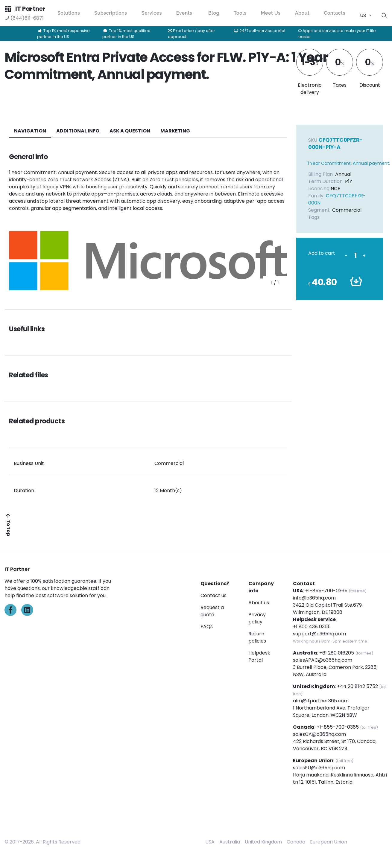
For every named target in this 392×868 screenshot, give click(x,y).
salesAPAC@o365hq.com (323, 660)
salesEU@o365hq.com (319, 768)
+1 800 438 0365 (312, 627)
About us (259, 603)
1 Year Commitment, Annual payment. (349, 163)
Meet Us (271, 13)
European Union (329, 842)
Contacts (335, 13)
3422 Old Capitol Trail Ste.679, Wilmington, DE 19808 (328, 609)
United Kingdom (263, 842)
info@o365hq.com (314, 598)
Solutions (69, 13)
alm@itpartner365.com (321, 701)
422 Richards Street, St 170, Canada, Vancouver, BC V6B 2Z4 (335, 745)
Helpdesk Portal (259, 656)
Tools (240, 13)
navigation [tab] (30, 131)
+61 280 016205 (337, 653)
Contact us (214, 595)
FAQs (207, 627)
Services (152, 13)
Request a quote (212, 611)
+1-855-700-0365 (326, 591)
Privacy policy (257, 618)
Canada (296, 842)
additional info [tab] (78, 131)
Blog (214, 13)
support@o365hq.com (319, 634)
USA (210, 842)
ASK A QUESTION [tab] (130, 131)
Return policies (257, 637)
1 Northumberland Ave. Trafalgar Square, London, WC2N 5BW (331, 711)
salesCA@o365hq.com (319, 734)
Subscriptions (111, 13)
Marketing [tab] (175, 131)
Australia (230, 842)
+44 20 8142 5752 (357, 686)
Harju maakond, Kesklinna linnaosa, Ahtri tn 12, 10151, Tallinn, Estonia (340, 778)
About (302, 13)
